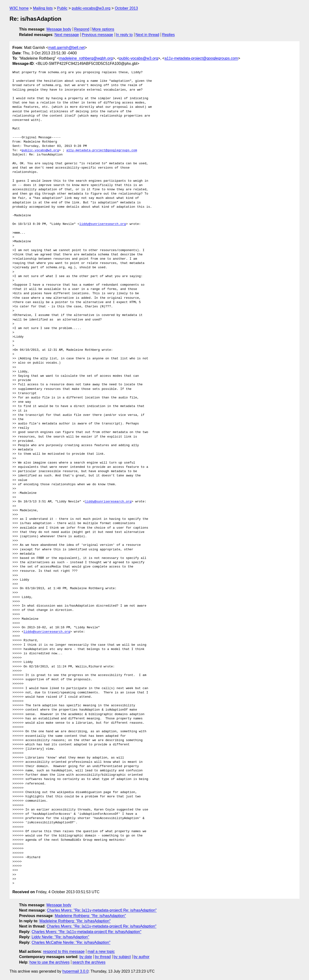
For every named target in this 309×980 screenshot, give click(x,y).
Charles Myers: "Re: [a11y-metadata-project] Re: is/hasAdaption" (102, 910)
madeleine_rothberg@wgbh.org (86, 58)
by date (86, 957)
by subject (122, 957)
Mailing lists (43, 8)
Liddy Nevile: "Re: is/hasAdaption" (60, 937)
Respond (82, 29)
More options (103, 29)
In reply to (124, 35)
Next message (67, 35)
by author (142, 957)
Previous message (98, 35)
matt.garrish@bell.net (67, 48)
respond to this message (64, 952)
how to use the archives (50, 962)
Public (62, 8)
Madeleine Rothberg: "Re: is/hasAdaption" (90, 916)
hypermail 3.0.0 (75, 971)
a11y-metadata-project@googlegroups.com (201, 58)
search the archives (89, 962)
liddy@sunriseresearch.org (103, 224)
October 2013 (126, 8)
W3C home (19, 8)
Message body (59, 29)
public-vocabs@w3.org (91, 8)
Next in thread (147, 35)
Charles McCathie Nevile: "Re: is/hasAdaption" (71, 942)
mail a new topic (101, 952)
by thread (103, 957)
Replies (168, 35)
